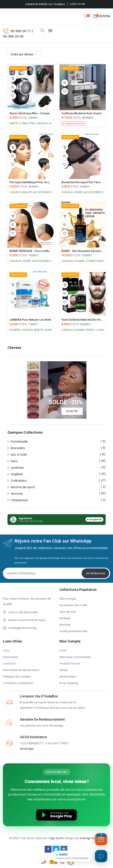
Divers (79, 192)
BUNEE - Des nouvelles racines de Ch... (86, 251)
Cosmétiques (95, 261)
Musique (65, 618)
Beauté (27, 192)
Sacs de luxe (68, 612)
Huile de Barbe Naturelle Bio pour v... (85, 320)
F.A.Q (6, 651)
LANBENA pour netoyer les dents (30, 320)
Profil (63, 651)
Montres (65, 625)
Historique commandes (75, 657)
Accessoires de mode (48, 192)
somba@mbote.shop (23, 628)
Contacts (9, 664)
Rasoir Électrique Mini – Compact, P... (33, 114)
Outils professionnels (73, 631)
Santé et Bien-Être (22, 123)
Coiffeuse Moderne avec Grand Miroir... (87, 114)
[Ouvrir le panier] (101, 839)
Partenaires (10, 657)
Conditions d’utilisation (18, 683)
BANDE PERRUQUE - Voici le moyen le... (34, 251)
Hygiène (15, 330)
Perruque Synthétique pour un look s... (34, 182)
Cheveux (42, 123)
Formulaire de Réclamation (21, 670)
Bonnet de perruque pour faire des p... (86, 182)
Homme (79, 261)
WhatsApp (27, 749)
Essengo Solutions (92, 838)
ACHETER (72, 411)
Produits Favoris (70, 664)
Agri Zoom (57, 838)
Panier (64, 670)
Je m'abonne (95, 573)
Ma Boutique (68, 677)
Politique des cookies (17, 677)
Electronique (68, 599)
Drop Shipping (69, 683)
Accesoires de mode (73, 605)
